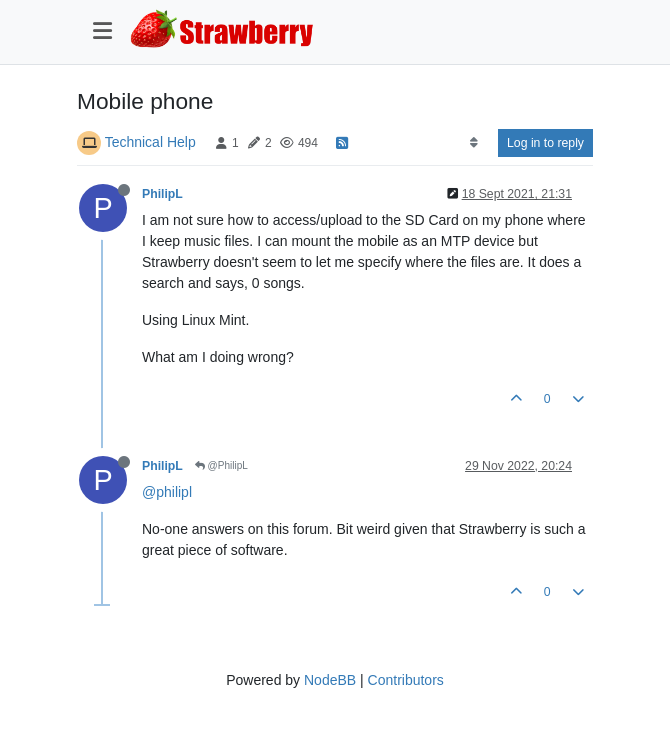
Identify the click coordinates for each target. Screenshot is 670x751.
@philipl (167, 492)
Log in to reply (545, 143)
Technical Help (150, 142)
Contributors (406, 680)
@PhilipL (221, 465)
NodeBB (330, 680)
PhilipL (162, 194)
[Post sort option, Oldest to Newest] (473, 143)
